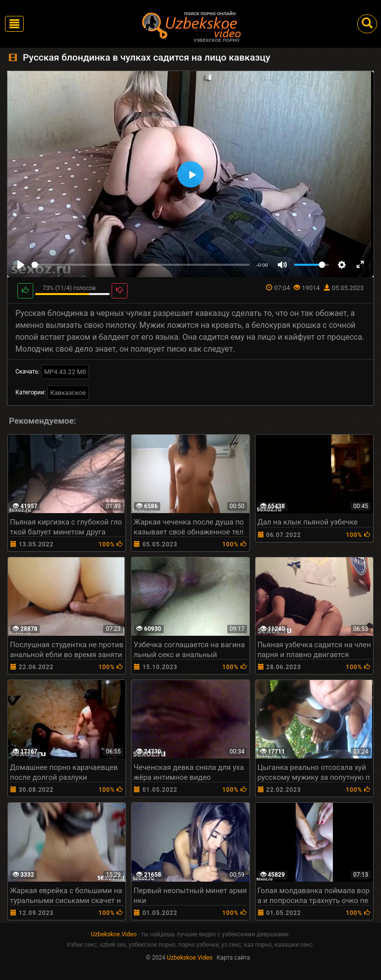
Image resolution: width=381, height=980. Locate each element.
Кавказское (68, 393)
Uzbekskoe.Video (114, 934)
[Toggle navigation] (14, 24)
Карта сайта (233, 958)
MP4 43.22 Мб (65, 372)
